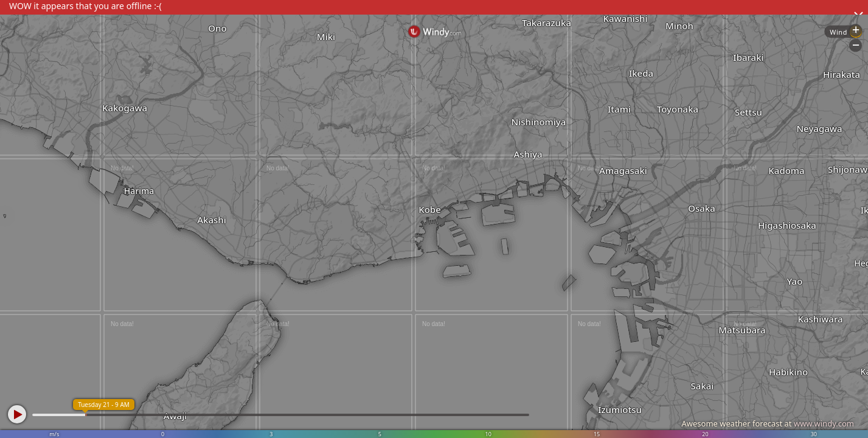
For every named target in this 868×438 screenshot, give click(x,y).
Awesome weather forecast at (768, 423)
